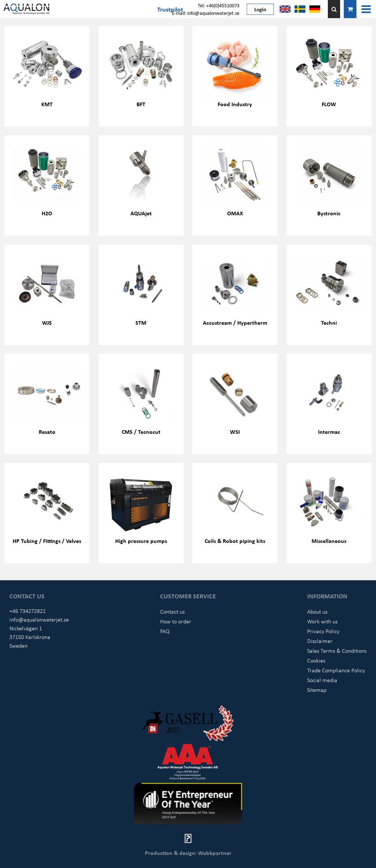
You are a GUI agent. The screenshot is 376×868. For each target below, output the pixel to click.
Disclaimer (320, 641)
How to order (176, 621)
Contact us (172, 611)
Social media (322, 680)
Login (260, 9)
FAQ (165, 631)
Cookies (316, 660)
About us (317, 611)
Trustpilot (170, 9)
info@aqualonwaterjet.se (39, 619)
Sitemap (317, 690)
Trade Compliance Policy (336, 670)
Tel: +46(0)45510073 (219, 5)
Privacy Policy (323, 631)
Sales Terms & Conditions (337, 651)
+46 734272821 (28, 611)
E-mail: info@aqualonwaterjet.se (206, 13)
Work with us (322, 621)
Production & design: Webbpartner (188, 853)
